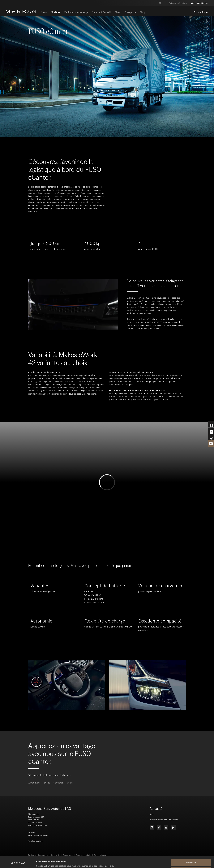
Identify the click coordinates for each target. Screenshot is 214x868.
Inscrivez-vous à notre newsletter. (164, 820)
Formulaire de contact (38, 826)
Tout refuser (191, 859)
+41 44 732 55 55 (35, 823)
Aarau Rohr (34, 783)
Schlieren (58, 783)
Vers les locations (36, 841)
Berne (47, 783)
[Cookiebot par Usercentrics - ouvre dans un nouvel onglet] (18, 863)
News (152, 814)
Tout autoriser (191, 852)
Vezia (70, 783)
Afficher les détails (45, 863)
